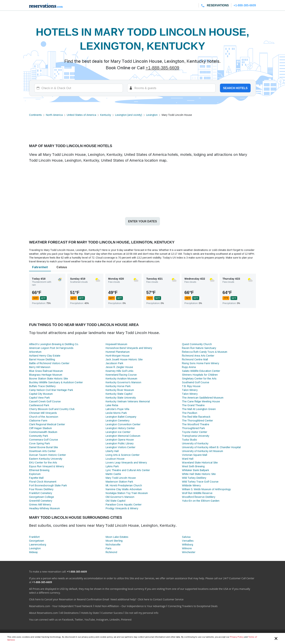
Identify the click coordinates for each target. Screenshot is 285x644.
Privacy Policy (237, 637)
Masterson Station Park (119, 482)
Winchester (189, 552)
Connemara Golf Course (44, 440)
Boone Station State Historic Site (49, 378)
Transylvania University (196, 436)
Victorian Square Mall (194, 455)
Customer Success (112, 613)
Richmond (111, 552)
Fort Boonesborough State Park (48, 485)
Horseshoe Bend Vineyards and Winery (129, 348)
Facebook (68, 620)
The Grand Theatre (193, 405)
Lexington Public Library (120, 443)
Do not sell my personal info (142, 613)
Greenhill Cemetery (41, 501)
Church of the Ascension (44, 417)
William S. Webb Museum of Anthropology (206, 489)
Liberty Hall (112, 451)
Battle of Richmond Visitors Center (49, 363)
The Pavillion (190, 413)
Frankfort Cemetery (41, 493)
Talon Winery (190, 390)
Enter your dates (142, 221)
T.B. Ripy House (191, 386)
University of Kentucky (195, 443)
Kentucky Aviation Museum (122, 378)
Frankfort (34, 537)
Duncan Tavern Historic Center (48, 455)
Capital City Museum (41, 394)
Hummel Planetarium (118, 352)
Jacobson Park (114, 363)
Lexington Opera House (120, 440)
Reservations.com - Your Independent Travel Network (61, 606)
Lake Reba (112, 405)
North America (54, 115)
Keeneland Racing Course (121, 375)
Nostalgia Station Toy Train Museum (127, 493)
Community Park (39, 436)
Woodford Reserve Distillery (199, 497)
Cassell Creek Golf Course (45, 401)
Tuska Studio (189, 440)
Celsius (62, 267)
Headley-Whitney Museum (44, 508)
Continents (35, 115)
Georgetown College (42, 497)
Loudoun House (115, 459)
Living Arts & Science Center (123, 455)
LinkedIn (115, 620)
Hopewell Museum (116, 344)
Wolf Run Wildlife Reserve (197, 493)
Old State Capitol (116, 501)
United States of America (81, 115)
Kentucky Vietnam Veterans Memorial (128, 401)
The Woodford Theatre (195, 424)
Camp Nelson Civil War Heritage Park (51, 390)
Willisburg (187, 544)
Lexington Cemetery (118, 420)
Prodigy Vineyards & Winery (122, 508)
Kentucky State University (121, 398)
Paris (109, 548)
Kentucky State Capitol (119, 394)
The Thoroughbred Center (197, 420)
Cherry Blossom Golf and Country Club (52, 409)
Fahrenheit (40, 267)
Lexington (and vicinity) (129, 115)
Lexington (152, 115)
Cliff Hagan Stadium (40, 428)
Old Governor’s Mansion (120, 497)
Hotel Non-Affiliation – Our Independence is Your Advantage (130, 606)
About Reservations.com (44, 613)
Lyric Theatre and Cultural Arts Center (128, 470)
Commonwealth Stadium (43, 432)
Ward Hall (188, 459)
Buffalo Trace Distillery (42, 386)
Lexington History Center (120, 428)
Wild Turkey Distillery (194, 478)
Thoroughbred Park (193, 428)
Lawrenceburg (38, 544)
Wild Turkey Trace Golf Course (200, 482)
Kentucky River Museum (120, 390)
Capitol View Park (39, 398)
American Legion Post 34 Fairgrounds (51, 348)
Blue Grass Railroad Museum (46, 371)
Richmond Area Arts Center (198, 356)
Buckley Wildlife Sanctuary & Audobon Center (56, 382)
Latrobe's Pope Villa (117, 409)
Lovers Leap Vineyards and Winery (126, 462)
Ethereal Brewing (39, 470)
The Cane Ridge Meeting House (201, 401)
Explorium (35, 474)
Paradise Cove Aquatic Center (124, 504)
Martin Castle (113, 474)
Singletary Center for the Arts (199, 378)
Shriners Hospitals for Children (200, 375)
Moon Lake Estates (117, 537)
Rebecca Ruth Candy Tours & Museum (205, 352)
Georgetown (37, 541)
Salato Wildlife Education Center (201, 371)
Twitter (79, 620)
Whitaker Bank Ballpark (195, 470)
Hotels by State (90, 613)
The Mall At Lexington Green (199, 409)
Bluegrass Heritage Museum (46, 375)
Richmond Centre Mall (195, 359)
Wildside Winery (191, 485)
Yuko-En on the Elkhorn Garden (201, 501)
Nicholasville (113, 544)
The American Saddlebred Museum (203, 398)
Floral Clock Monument (43, 482)
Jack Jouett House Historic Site (124, 359)
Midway (33, 552)
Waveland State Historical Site (200, 462)
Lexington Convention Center (123, 424)
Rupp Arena (189, 367)
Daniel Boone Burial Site (44, 447)
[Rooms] (171, 88)
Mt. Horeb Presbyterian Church (124, 485)
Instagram (102, 620)
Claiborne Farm (38, 420)
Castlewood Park (39, 405)
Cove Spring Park (39, 443)
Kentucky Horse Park (118, 386)
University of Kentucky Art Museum (202, 451)
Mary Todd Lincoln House (121, 478)
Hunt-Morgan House (118, 356)
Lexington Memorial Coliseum (123, 436)
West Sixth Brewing (193, 466)
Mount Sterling (114, 541)
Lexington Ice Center (118, 432)
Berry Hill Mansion (40, 367)
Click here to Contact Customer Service (160, 599)
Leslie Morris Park (116, 413)
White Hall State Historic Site (199, 474)
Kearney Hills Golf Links (120, 371)
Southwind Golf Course (196, 382)
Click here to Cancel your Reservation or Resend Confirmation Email (69, 599)
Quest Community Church (197, 344)
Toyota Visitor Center (195, 432)
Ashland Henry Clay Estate (45, 356)
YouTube (90, 620)
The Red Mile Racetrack (196, 417)
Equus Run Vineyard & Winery (47, 466)
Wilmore (187, 548)
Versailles (188, 541)
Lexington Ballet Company (121, 417)
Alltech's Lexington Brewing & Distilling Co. (54, 344)
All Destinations (70, 613)
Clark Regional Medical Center (47, 424)
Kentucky (106, 115)
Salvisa (186, 537)
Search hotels (235, 88)
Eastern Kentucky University (46, 459)
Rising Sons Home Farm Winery (200, 363)
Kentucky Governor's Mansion (123, 382)
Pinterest (126, 620)
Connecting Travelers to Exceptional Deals (193, 606)
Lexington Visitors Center (121, 447)
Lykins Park (112, 466)
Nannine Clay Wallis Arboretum (124, 489)
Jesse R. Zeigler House (119, 367)
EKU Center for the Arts (43, 462)
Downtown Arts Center (42, 451)
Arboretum (35, 352)
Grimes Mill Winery (40, 504)
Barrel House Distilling (42, 359)
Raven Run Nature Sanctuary (199, 348)
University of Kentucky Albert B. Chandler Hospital (211, 447)
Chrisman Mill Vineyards (43, 413)
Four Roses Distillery (41, 489)
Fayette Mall (36, 478)
